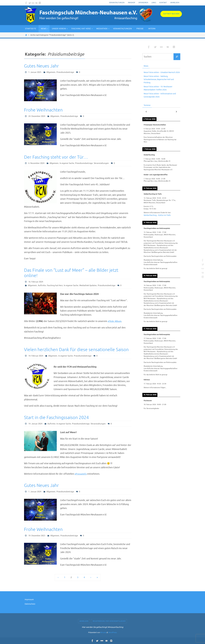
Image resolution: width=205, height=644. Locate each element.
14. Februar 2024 (36, 356)
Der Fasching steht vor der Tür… (56, 157)
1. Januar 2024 (35, 492)
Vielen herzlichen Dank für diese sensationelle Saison (76, 350)
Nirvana (103, 632)
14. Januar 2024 (36, 424)
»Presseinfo (81, 474)
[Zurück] (146, 112)
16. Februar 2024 (36, 282)
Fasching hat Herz (56, 285)
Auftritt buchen (171, 14)
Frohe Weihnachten (43, 110)
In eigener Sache (69, 163)
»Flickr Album (115, 321)
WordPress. (113, 632)
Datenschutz (30, 604)
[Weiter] (176, 112)
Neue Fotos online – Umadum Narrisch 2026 (162, 72)
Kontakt (163, 3)
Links (154, 3)
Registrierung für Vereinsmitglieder (109, 621)
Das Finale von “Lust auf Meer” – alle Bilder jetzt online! (71, 273)
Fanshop (132, 3)
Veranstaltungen (117, 3)
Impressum (29, 600)
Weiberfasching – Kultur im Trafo (157, 215)
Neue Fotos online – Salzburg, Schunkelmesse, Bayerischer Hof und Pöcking (159, 79)
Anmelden (175, 3)
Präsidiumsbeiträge (67, 72)
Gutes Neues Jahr (41, 66)
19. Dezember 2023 (38, 536)
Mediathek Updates (91, 285)
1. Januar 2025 (35, 72)
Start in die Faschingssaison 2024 (56, 418)
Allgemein (52, 72)
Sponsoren (143, 3)
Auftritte (43, 285)
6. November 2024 (37, 163)
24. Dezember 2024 (38, 116)
